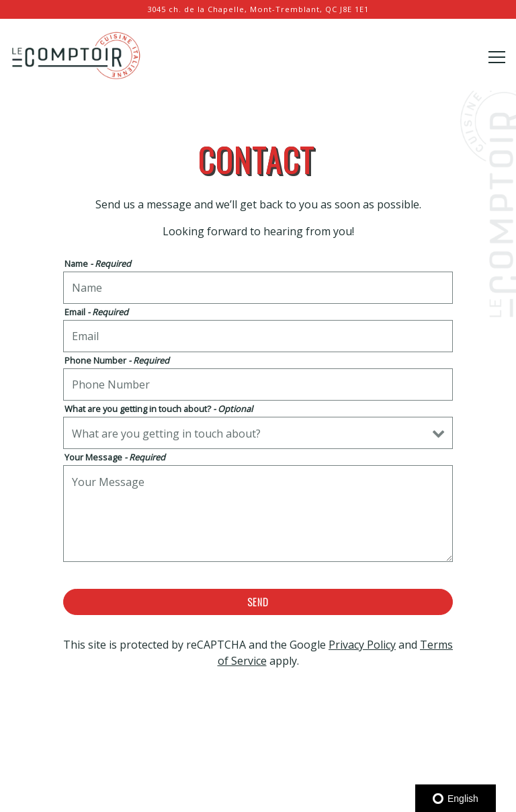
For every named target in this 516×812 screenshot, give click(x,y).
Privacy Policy (362, 645)
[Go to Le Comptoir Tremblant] (258, 10)
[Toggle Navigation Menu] (497, 57)
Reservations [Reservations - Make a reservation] (258, 761)
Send (258, 602)
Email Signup (258, 795)
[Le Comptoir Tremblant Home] (77, 54)
